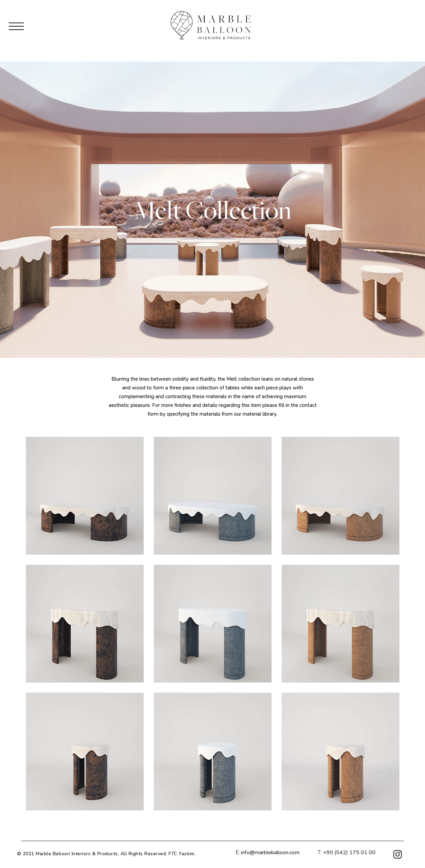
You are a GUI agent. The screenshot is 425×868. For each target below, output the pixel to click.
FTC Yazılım (182, 854)
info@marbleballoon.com (270, 853)
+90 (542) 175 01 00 (349, 853)
